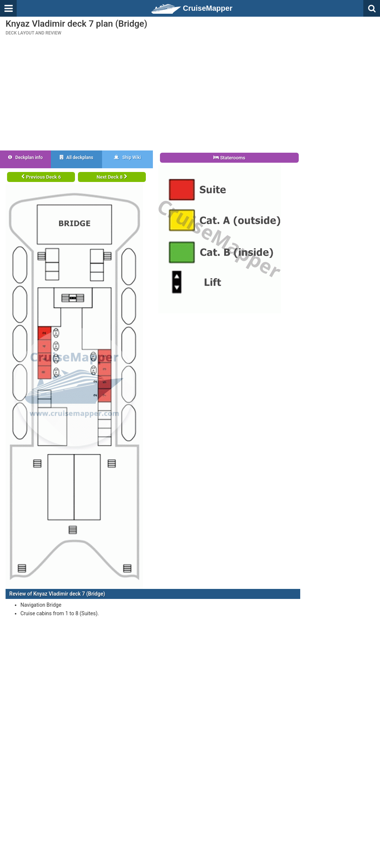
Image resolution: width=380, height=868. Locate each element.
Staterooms (229, 158)
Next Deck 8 (112, 177)
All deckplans (76, 158)
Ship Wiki (127, 158)
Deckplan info (25, 158)
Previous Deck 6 (41, 177)
